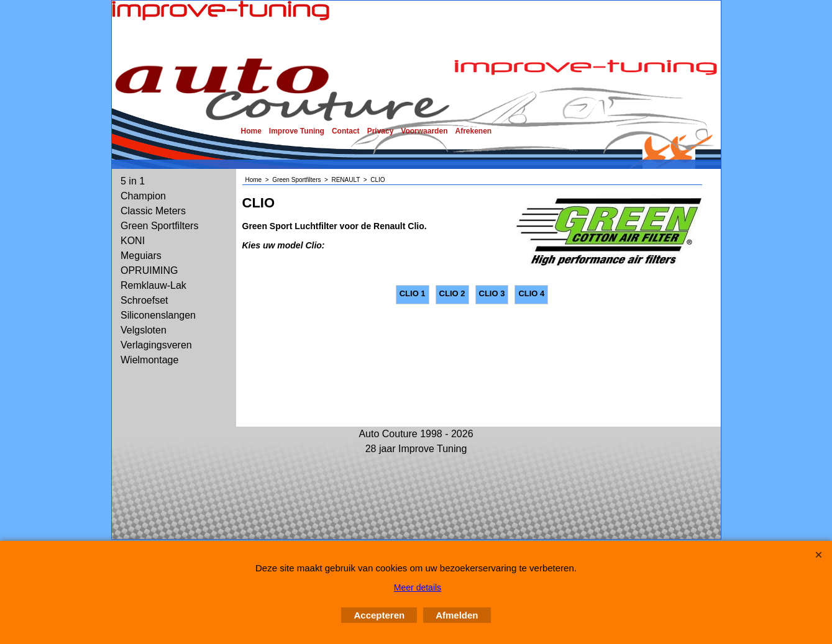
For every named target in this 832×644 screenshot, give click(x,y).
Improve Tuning (297, 131)
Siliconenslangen (158, 315)
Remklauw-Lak (153, 285)
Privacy (381, 131)
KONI (133, 241)
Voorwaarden (424, 131)
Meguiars (141, 256)
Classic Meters (153, 211)
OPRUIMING (149, 270)
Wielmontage (149, 360)
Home (251, 131)
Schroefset (144, 300)
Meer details (418, 587)
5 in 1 (133, 181)
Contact (346, 131)
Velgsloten (144, 330)
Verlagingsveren (156, 345)
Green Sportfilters (159, 226)
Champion (143, 196)
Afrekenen (473, 131)
